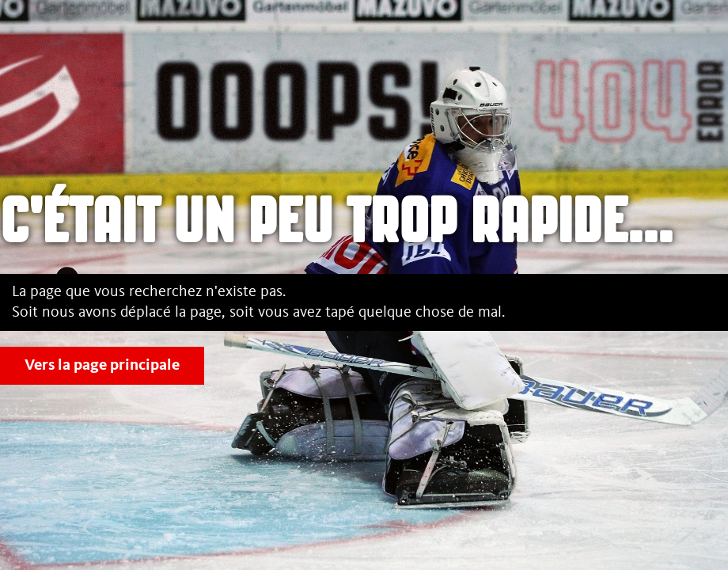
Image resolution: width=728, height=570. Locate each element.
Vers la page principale (102, 366)
